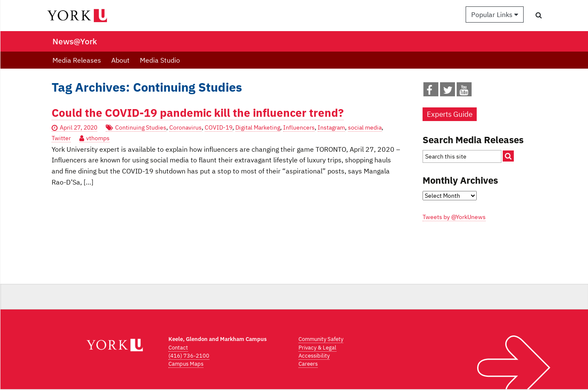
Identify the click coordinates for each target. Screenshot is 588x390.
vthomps (98, 138)
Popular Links (495, 14)
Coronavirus (185, 127)
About (120, 60)
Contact (178, 348)
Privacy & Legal (317, 348)
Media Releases (77, 60)
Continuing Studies (141, 127)
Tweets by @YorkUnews (454, 217)
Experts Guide (450, 114)
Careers (308, 364)
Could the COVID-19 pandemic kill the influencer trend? (198, 113)
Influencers (299, 127)
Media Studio (160, 60)
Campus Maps (186, 364)
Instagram (331, 127)
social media (365, 127)
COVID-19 (219, 127)
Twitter (61, 138)
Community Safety (321, 339)
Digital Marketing (258, 127)
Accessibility (314, 356)
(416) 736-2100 (189, 356)
